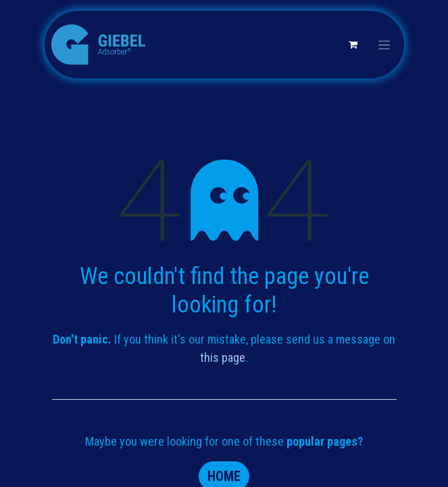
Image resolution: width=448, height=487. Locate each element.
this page (223, 357)
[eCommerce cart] (353, 45)
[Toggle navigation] (384, 45)
